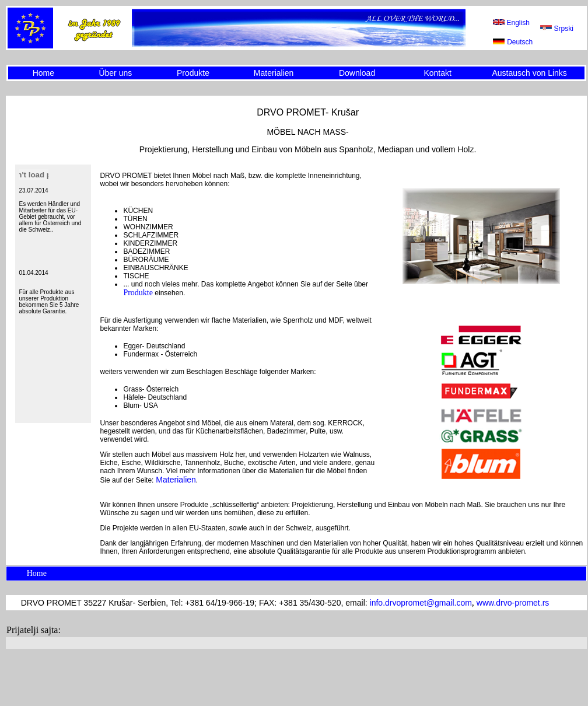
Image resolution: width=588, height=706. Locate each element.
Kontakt (437, 73)
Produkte (193, 73)
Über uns (115, 73)
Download (357, 73)
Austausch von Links (529, 73)
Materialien (274, 73)
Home (43, 73)
